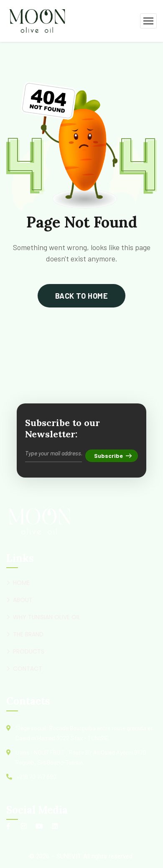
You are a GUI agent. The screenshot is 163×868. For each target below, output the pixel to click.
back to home (81, 296)
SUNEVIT (68, 856)
